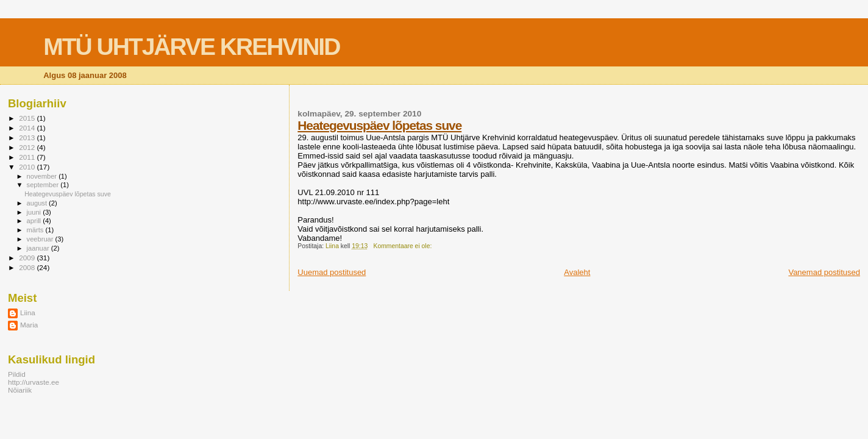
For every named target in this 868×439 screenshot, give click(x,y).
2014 (28, 128)
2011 (28, 157)
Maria (29, 325)
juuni (35, 212)
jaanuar (39, 248)
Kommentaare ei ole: (403, 246)
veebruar (41, 239)
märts (36, 230)
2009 (28, 258)
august (38, 203)
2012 (28, 147)
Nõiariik (20, 390)
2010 (28, 167)
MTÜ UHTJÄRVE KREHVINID (191, 47)
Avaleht (577, 272)
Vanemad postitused (824, 272)
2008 (28, 267)
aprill (35, 221)
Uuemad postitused (332, 272)
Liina (28, 312)
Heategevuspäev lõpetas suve (379, 125)
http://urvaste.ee (34, 382)
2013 (28, 137)
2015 (28, 118)
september (44, 185)
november (43, 176)
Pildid (17, 374)
